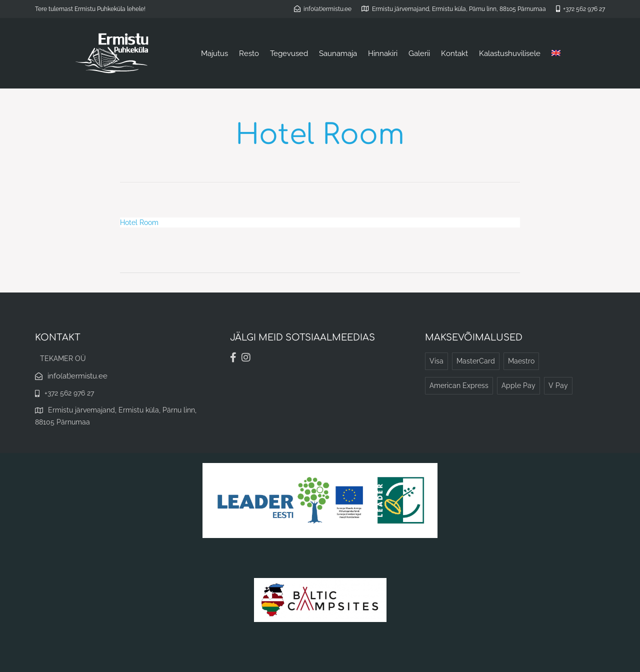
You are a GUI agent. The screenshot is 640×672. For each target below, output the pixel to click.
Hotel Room (139, 222)
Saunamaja (338, 53)
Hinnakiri (383, 53)
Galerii (419, 53)
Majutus (214, 53)
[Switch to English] (556, 53)
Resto (249, 53)
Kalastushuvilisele (510, 53)
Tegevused (289, 53)
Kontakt (454, 53)
